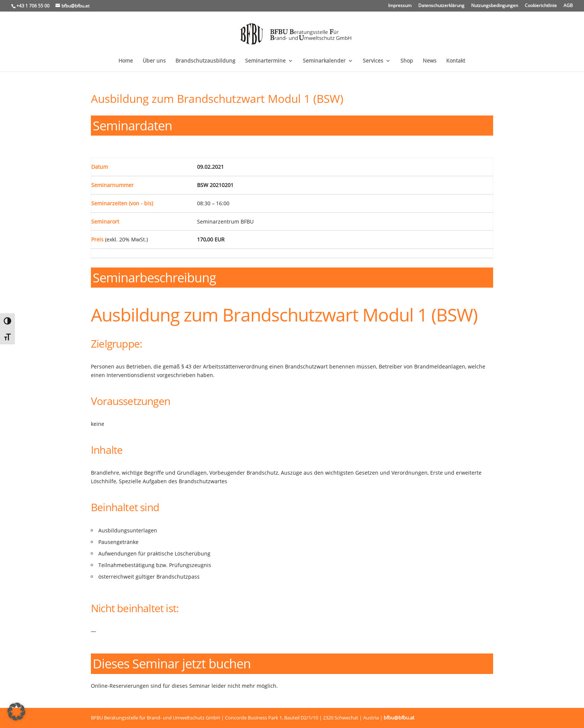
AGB (568, 6)
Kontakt (456, 61)
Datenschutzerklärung (441, 6)
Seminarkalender (324, 61)
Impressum (400, 6)
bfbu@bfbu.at (399, 718)
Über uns (154, 61)
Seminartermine (265, 61)
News (430, 61)
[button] (16, 712)
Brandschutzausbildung (205, 61)
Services (373, 61)
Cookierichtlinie (541, 6)
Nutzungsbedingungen (495, 6)
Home (126, 61)
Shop (407, 61)
